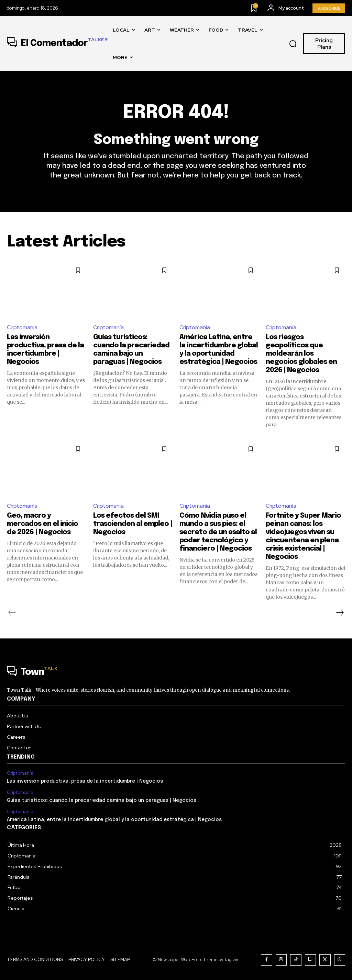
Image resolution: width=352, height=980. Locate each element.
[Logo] (57, 44)
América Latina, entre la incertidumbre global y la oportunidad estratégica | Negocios (114, 820)
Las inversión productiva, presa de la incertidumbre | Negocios (85, 781)
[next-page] (340, 613)
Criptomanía (22, 327)
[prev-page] (12, 613)
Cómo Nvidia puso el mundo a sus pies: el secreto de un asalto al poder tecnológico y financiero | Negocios (218, 532)
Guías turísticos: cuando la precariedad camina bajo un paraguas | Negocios (102, 800)
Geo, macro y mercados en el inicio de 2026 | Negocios (42, 524)
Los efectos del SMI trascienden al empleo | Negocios (133, 524)
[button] (293, 44)
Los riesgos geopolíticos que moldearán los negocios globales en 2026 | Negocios (301, 354)
